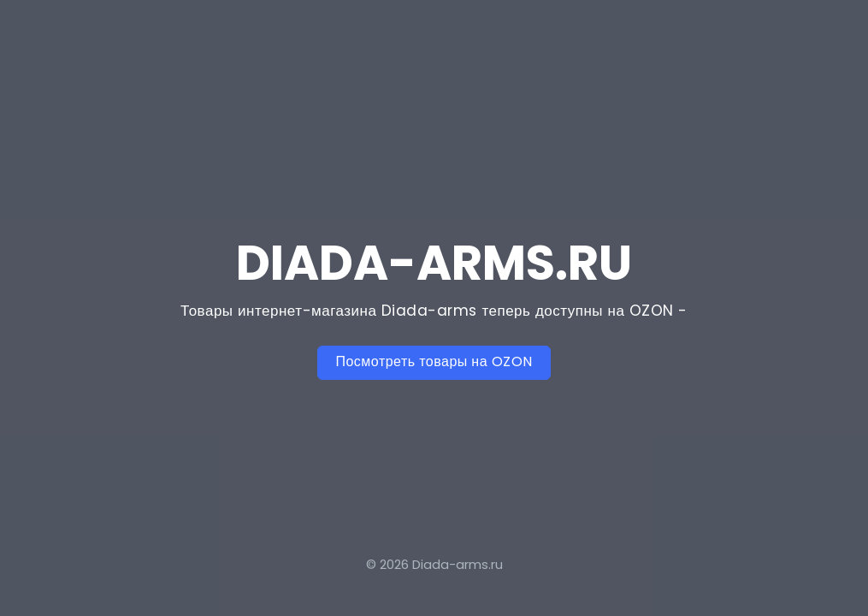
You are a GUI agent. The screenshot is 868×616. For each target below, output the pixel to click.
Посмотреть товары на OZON (434, 361)
